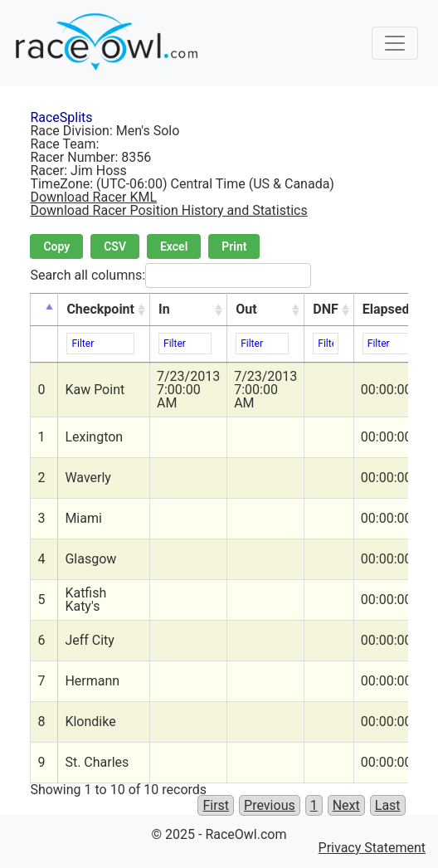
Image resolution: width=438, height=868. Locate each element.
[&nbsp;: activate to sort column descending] (44, 310)
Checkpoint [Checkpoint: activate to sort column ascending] (100, 309)
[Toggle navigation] (395, 43)
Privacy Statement (372, 848)
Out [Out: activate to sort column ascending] (246, 309)
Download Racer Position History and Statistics (168, 210)
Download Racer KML (93, 197)
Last (388, 805)
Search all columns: (170, 276)
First (216, 805)
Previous (270, 805)
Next (346, 805)
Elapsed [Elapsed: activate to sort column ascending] (386, 309)
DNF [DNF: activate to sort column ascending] (325, 309)
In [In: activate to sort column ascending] (164, 309)
